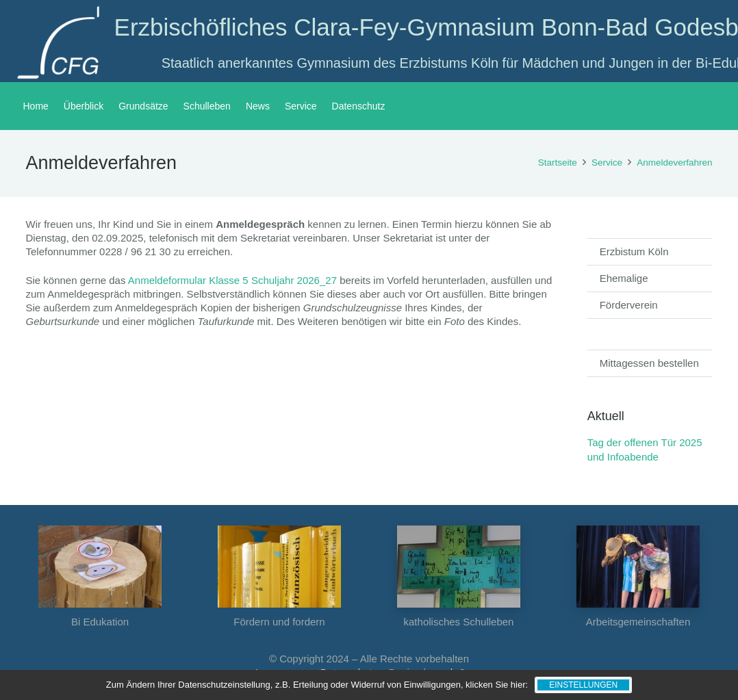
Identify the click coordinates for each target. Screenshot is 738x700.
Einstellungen (583, 685)
